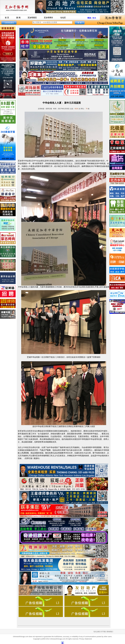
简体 (89, 18)
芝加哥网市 (48, 18)
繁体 (94, 18)
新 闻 (18, 18)
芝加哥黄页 (32, 18)
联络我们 (110, 632)
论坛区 (63, 18)
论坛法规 (97, 632)
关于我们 (103, 632)
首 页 (7, 18)
